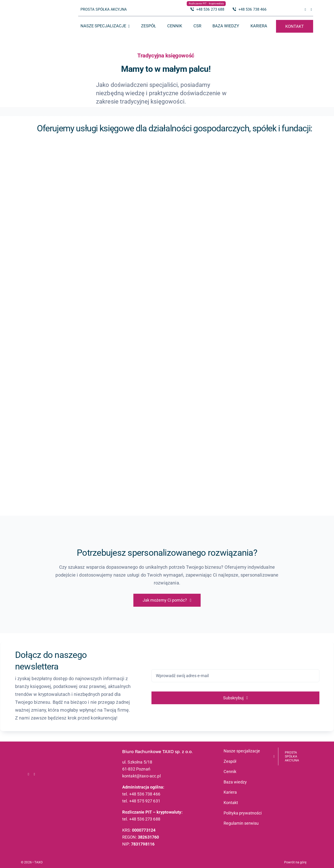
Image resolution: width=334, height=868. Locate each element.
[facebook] (305, 10)
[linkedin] (311, 10)
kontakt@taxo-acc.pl (141, 776)
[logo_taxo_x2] (41, 13)
